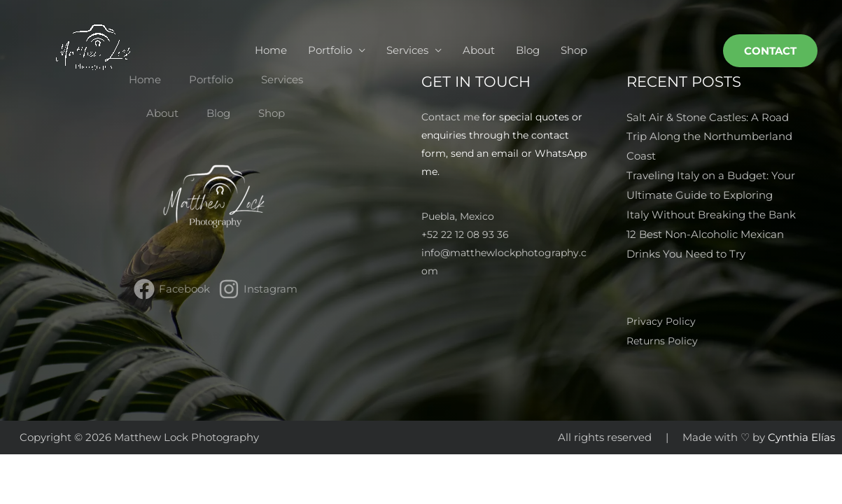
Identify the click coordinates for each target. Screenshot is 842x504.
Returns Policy (664, 340)
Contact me (450, 117)
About (479, 50)
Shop (574, 50)
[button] (770, 51)
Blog (528, 50)
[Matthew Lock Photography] (94, 49)
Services (407, 50)
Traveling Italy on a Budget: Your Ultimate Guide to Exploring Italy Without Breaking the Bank (711, 195)
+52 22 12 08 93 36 (465, 235)
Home (271, 50)
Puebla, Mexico (458, 217)
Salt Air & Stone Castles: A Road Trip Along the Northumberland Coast (709, 137)
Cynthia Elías (801, 436)
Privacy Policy (662, 321)
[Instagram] (258, 290)
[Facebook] (172, 290)
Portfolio (330, 50)
